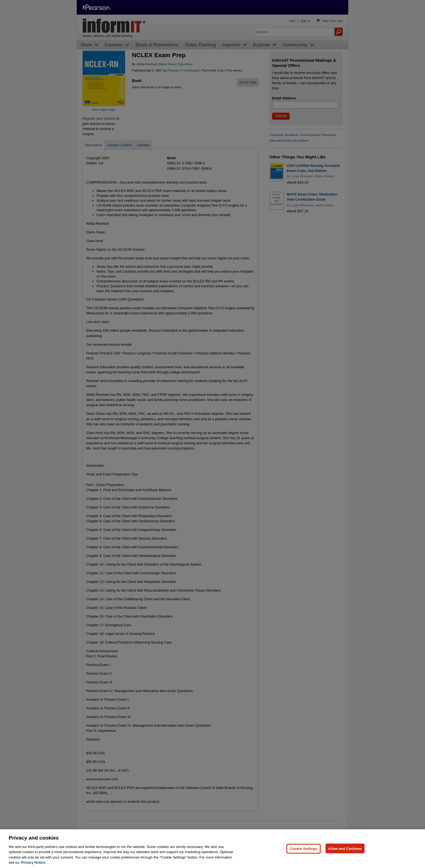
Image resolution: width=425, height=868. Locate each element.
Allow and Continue (345, 857)
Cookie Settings (304, 857)
